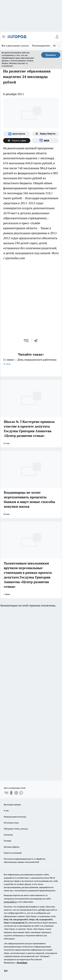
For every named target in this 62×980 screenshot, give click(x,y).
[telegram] (37, 341)
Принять (51, 55)
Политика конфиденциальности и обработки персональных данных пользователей (25, 860)
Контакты (8, 835)
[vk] (27, 341)
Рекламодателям (41, 46)
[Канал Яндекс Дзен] (17, 141)
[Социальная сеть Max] (45, 141)
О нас (6, 811)
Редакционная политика (15, 817)
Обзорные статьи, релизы (16, 829)
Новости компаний (13, 853)
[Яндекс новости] (45, 134)
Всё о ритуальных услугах (15, 46)
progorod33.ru (10, 902)
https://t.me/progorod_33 (16, 923)
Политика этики (11, 823)
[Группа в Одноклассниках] (11, 793)
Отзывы (8, 841)
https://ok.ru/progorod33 (41, 919)
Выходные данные (12, 805)
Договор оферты (12, 847)
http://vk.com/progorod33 (16, 919)
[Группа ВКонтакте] (17, 134)
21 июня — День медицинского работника (31, 362)
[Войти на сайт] (57, 37)
